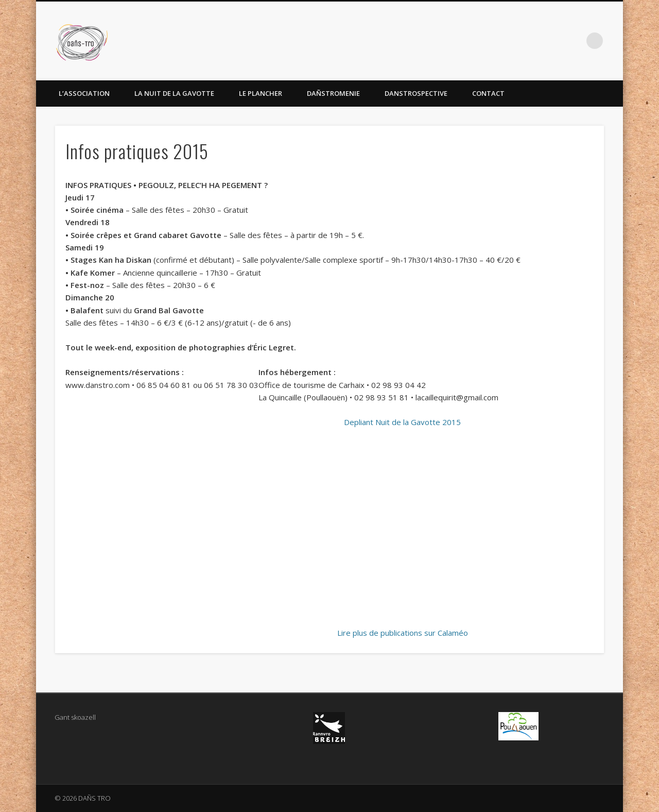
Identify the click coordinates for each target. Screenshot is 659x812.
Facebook (574, 41)
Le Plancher (261, 93)
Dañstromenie (333, 93)
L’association (84, 93)
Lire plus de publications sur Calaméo (403, 633)
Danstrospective (416, 93)
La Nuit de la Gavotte (174, 93)
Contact (488, 93)
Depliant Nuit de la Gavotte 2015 (402, 422)
